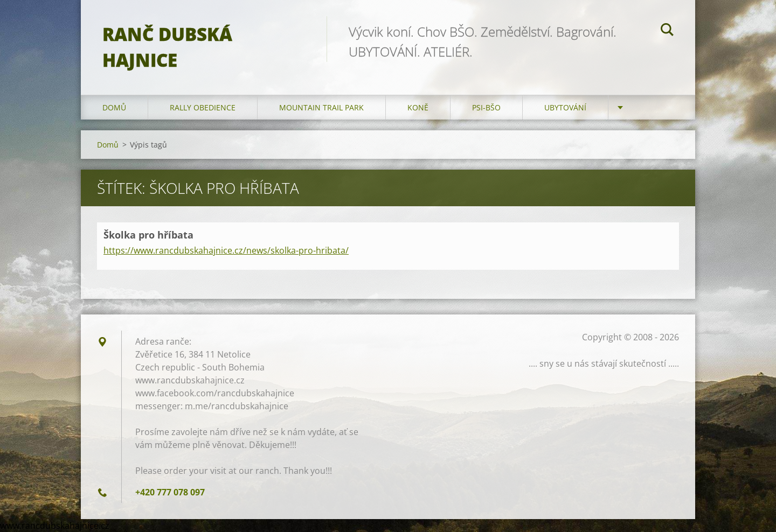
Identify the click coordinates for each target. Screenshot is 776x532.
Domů (114, 107)
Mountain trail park (321, 107)
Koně (418, 107)
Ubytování (565, 107)
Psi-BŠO (486, 107)
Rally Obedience (203, 107)
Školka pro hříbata (148, 235)
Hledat (667, 31)
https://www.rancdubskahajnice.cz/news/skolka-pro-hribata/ (226, 250)
